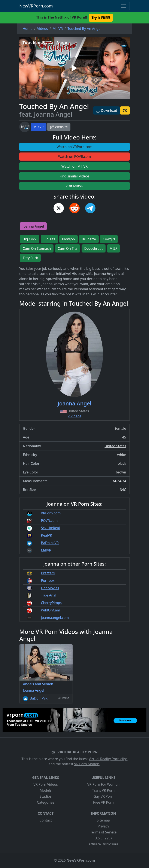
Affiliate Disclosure (103, 844)
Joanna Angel (33, 226)
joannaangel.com (55, 618)
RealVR (46, 535)
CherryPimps (51, 603)
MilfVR (39, 127)
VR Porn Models (87, 764)
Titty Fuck (30, 258)
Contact (46, 820)
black (122, 463)
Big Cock (30, 239)
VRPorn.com (51, 513)
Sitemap (103, 820)
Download (107, 110)
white (122, 455)
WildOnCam (50, 610)
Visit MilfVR (74, 186)
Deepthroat (94, 248)
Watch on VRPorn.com (75, 147)
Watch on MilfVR (75, 166)
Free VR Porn (103, 802)
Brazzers (48, 573)
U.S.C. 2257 (103, 838)
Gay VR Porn (104, 796)
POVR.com (49, 521)
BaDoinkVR (50, 543)
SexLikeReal (50, 528)
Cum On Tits (67, 248)
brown (121, 472)
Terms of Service (104, 832)
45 (124, 437)
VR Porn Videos (46, 784)
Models (46, 790)
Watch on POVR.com (75, 157)
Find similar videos (74, 176)
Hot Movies (50, 588)
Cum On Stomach (37, 248)
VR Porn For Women (104, 784)
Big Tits (49, 239)
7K (125, 110)
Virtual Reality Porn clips (108, 759)
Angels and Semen (38, 684)
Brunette (89, 239)
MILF (114, 248)
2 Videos (74, 416)
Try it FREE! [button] (101, 18)
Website (59, 127)
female (121, 428)
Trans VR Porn (104, 790)
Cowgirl (109, 239)
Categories (46, 802)
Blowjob (69, 239)
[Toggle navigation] (124, 6)
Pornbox (48, 581)
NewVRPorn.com (36, 6)
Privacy (103, 826)
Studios (46, 796)
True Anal (48, 595)
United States (115, 446)
